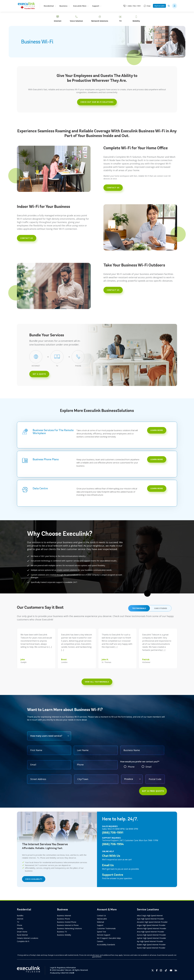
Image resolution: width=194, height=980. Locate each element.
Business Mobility (64, 935)
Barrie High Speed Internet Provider (151, 948)
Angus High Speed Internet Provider (151, 925)
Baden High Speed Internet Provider (151, 945)
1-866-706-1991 (134, 6)
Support (97, 6)
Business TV (62, 932)
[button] (174, 6)
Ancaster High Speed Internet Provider (152, 922)
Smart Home (22, 932)
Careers (100, 941)
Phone (131, 767)
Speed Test (102, 932)
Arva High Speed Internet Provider (151, 932)
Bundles (20, 916)
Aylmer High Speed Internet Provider (152, 938)
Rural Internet (22, 935)
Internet (20, 919)
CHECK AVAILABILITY (34, 879)
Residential (50, 6)
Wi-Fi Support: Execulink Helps (109, 938)
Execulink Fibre (81, 6)
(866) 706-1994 (113, 844)
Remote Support (104, 935)
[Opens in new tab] (153, 970)
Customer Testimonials (106, 928)
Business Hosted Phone (67, 922)
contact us (113, 188)
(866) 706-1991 (113, 833)
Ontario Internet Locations (28, 938)
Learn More (157, 459)
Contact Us (101, 916)
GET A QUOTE (39, 374)
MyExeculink (159, 6)
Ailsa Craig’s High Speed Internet (150, 916)
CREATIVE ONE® (67, 973)
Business (65, 6)
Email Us (108, 865)
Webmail (100, 922)
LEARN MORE (157, 430)
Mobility (20, 928)
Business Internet (64, 916)
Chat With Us (111, 856)
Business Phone (63, 919)
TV (18, 922)
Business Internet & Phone (68, 925)
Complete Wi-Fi (23, 941)
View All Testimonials (97, 682)
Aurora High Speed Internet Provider (151, 935)
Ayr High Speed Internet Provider (150, 941)
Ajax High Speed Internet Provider (150, 919)
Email (149, 767)
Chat (149, 6)
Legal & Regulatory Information (63, 968)
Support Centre (113, 875)
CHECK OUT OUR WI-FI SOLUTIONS (97, 102)
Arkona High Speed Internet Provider (152, 928)
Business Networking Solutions (69, 928)
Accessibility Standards (106, 945)
